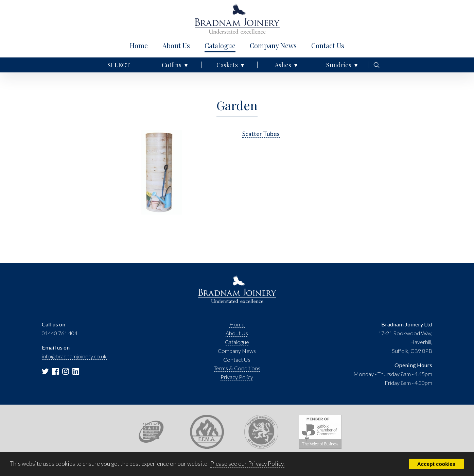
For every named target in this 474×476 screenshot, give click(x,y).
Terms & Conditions (237, 368)
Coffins (172, 65)
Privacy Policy (237, 377)
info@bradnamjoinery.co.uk (74, 356)
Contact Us (328, 46)
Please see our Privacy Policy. (247, 464)
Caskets (227, 65)
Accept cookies (436, 464)
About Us (176, 46)
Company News (273, 46)
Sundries (339, 65)
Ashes (283, 65)
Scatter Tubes (261, 134)
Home (139, 46)
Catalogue (220, 46)
